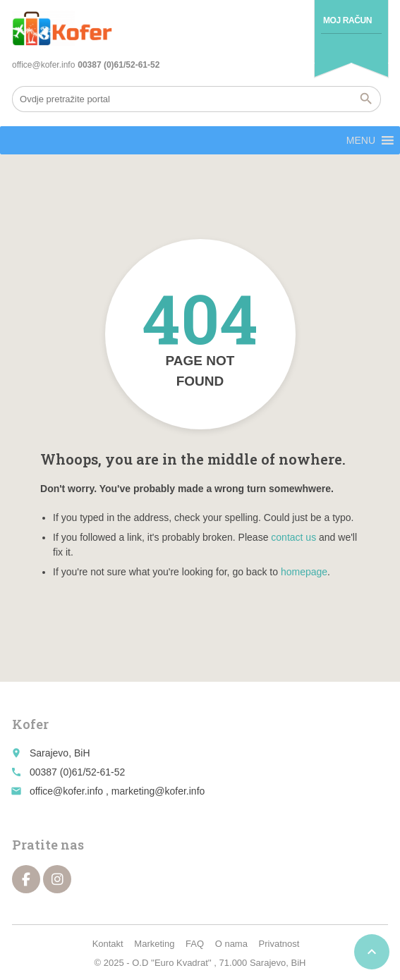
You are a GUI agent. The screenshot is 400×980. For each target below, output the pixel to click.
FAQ (195, 944)
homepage (304, 572)
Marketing (154, 944)
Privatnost (279, 944)
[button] (361, 140)
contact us (293, 537)
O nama (231, 944)
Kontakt (108, 944)
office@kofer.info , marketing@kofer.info (117, 791)
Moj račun (347, 20)
